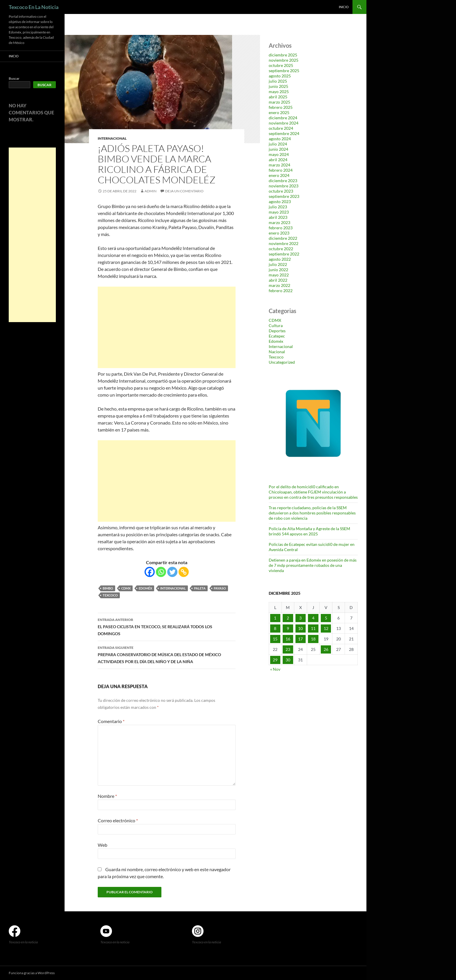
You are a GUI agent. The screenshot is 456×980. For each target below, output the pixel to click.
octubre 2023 (281, 191)
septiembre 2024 (284, 133)
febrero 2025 (281, 107)
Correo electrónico (118, 820)
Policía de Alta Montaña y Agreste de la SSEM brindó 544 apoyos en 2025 (309, 531)
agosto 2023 (280, 201)
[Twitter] (172, 572)
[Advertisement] (167, 327)
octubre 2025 (281, 65)
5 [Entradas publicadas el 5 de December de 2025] (326, 618)
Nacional (277, 352)
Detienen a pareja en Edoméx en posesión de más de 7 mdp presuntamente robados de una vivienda (313, 565)
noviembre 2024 (284, 123)
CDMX (126, 588)
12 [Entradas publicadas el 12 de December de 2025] (326, 628)
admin (150, 191)
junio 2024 (278, 149)
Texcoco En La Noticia (34, 7)
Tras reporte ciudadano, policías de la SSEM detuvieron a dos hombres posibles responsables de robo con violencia (312, 513)
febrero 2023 (281, 228)
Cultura (276, 325)
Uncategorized (282, 362)
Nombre (107, 796)
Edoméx (145, 588)
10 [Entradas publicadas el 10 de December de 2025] (300, 628)
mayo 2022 (279, 275)
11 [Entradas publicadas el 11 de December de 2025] (313, 628)
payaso (220, 588)
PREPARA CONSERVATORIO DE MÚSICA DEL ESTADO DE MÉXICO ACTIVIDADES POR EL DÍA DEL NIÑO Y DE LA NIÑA (167, 654)
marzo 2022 (279, 285)
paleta (200, 588)
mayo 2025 (279, 92)
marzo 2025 (279, 102)
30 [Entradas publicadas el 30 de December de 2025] (288, 660)
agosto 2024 (280, 139)
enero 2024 (279, 175)
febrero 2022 (281, 291)
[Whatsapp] (161, 572)
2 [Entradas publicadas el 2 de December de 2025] (288, 618)
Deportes (277, 331)
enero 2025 (279, 112)
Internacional (112, 138)
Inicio (344, 7)
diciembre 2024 (283, 118)
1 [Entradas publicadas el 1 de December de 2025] (275, 618)
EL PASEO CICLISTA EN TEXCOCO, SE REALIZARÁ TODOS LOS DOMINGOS (167, 626)
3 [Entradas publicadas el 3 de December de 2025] (300, 618)
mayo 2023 (279, 212)
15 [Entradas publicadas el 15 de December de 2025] (275, 639)
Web (103, 845)
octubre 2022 (281, 249)
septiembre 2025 (284, 71)
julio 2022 (278, 264)
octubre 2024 (281, 128)
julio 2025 (278, 81)
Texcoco (110, 595)
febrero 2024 (281, 170)
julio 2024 (278, 144)
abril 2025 (278, 97)
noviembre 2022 (284, 243)
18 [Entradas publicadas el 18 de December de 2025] (313, 639)
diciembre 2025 (283, 55)
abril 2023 (278, 217)
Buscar (14, 78)
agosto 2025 (280, 76)
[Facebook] (150, 572)
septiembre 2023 (284, 196)
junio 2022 (278, 270)
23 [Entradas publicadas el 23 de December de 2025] (288, 649)
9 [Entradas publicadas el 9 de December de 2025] (288, 628)
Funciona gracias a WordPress (32, 973)
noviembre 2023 (284, 186)
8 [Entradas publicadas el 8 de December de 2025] (275, 628)
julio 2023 (278, 207)
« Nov (275, 669)
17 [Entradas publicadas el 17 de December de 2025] (300, 639)
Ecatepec (277, 336)
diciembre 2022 (283, 238)
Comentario (111, 721)
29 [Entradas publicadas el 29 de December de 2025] (275, 660)
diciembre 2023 (283, 181)
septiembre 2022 (284, 254)
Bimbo (108, 588)
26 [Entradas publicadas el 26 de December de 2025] (326, 649)
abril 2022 (278, 280)
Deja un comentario (184, 191)
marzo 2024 (279, 165)
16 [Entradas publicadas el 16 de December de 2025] (288, 639)
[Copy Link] (184, 572)
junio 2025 (278, 86)
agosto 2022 (280, 259)
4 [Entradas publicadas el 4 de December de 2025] (313, 618)
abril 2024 (278, 160)
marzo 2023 (279, 222)
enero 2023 (279, 233)
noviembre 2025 (284, 60)
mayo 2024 (279, 154)
